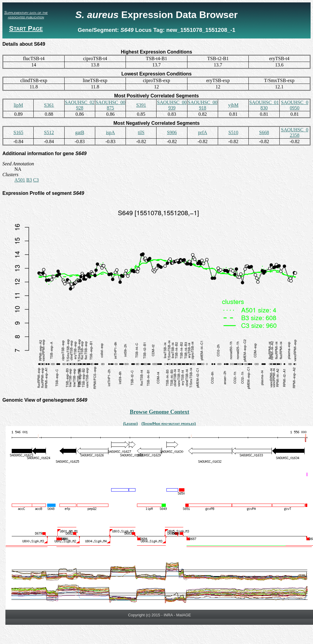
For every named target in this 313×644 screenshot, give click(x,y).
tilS (141, 132)
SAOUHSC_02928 (80, 105)
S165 (18, 132)
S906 (172, 132)
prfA (202, 132)
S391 (141, 105)
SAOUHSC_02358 (295, 132)
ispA (110, 132)
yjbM (233, 105)
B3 (29, 180)
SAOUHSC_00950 (295, 105)
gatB (80, 132)
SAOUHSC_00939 (172, 105)
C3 (36, 180)
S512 (49, 132)
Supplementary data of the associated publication (26, 15)
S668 (264, 132)
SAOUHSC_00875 (110, 105)
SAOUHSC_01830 (264, 105)
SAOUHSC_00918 (203, 105)
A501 (20, 180)
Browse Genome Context (160, 412)
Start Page (26, 28)
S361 (49, 105)
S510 (233, 132)
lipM (18, 105)
